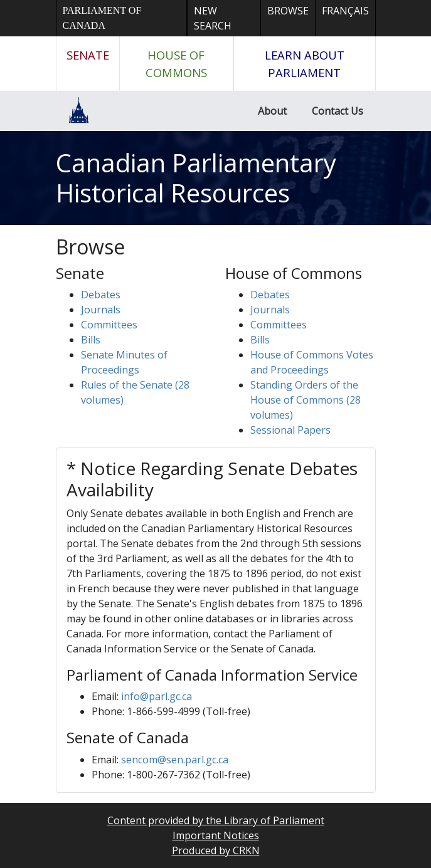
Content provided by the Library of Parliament (216, 820)
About (272, 111)
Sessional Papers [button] (290, 430)
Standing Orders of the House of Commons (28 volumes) (306, 400)
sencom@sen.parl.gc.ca (175, 760)
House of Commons (176, 64)
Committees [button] (109, 325)
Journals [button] (101, 310)
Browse (288, 11)
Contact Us (338, 111)
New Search (213, 18)
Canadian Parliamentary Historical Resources (196, 178)
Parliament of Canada (102, 18)
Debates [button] (101, 295)
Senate (88, 55)
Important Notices (216, 835)
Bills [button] (91, 340)
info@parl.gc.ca (157, 696)
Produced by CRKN (216, 850)
